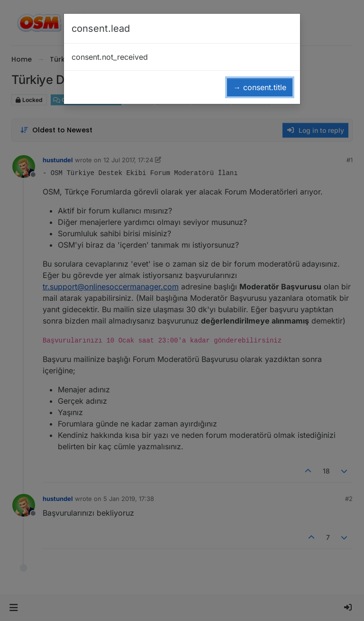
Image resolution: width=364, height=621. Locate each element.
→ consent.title (260, 87)
